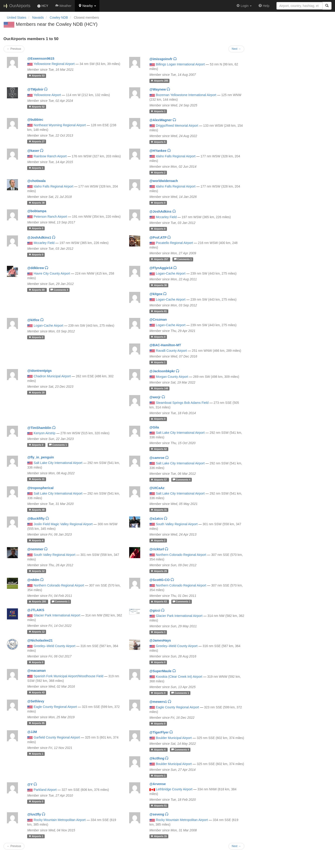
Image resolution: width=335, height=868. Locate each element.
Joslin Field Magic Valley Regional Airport (63, 524)
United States (17, 18)
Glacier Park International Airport (57, 615)
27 (37, 141)
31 (37, 479)
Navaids (38, 18)
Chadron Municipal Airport (52, 376)
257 (160, 259)
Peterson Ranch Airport (50, 217)
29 (159, 571)
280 (38, 602)
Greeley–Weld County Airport (54, 646)
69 (37, 290)
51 (159, 806)
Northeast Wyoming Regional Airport (60, 125)
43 (37, 692)
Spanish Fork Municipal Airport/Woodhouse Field (68, 676)
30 (159, 285)
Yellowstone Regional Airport (54, 64)
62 (159, 449)
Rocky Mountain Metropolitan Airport (60, 820)
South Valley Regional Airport (177, 524)
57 (159, 480)
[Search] (327, 6)
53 (37, 76)
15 (159, 836)
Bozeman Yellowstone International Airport (186, 95)
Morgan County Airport (172, 377)
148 (159, 388)
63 (159, 602)
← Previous (14, 49)
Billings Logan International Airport (180, 64)
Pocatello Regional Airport (174, 243)
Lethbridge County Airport (174, 789)
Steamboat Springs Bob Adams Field (182, 403)
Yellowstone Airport (47, 95)
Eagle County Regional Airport (55, 707)
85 (37, 723)
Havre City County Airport (52, 273)
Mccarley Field (166, 217)
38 (37, 203)
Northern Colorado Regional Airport (181, 555)
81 (159, 311)
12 (37, 571)
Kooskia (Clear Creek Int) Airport (179, 677)
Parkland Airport (45, 790)
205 (159, 81)
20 (37, 393)
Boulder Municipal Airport (174, 738)
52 (37, 107)
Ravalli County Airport (171, 351)
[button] (87, 6)
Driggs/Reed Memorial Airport (177, 126)
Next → (236, 49)
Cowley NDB (59, 18)
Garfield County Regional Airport (57, 737)
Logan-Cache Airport (171, 273)
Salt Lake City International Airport (180, 433)
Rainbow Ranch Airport (50, 156)
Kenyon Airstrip (44, 433)
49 (37, 510)
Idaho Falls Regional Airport (176, 156)
